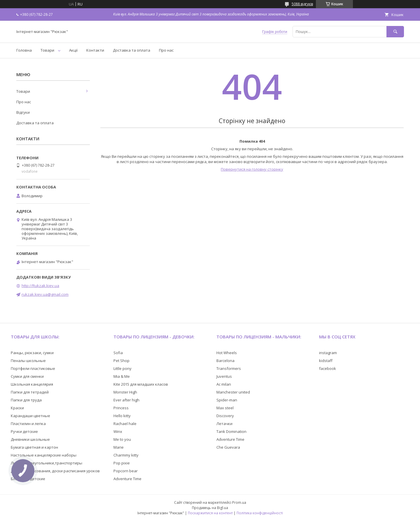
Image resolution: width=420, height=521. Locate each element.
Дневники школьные (30, 439)
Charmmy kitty (126, 455)
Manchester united (233, 392)
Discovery (225, 416)
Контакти (95, 50)
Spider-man (227, 400)
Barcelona (225, 361)
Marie (119, 447)
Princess (121, 408)
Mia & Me (122, 376)
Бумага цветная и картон (34, 447)
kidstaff (326, 361)
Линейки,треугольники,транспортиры (47, 463)
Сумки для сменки (27, 376)
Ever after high (126, 400)
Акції (73, 50)
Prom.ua (239, 502)
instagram (328, 353)
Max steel (225, 408)
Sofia (118, 353)
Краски (17, 408)
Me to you (122, 439)
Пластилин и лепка (28, 424)
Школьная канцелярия (32, 384)
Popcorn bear (126, 471)
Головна (24, 50)
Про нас (166, 50)
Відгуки (23, 112)
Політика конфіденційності (260, 513)
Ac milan (224, 384)
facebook (328, 368)
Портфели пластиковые (33, 368)
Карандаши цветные (30, 416)
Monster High (125, 392)
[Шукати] (395, 32)
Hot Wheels (227, 353)
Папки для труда (26, 400)
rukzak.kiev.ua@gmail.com (45, 294)
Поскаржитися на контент (210, 513)
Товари (47, 50)
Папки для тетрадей (30, 392)
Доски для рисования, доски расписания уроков (55, 471)
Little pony (123, 368)
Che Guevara (228, 447)
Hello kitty (122, 416)
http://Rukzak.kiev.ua (40, 286)
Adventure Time (127, 479)
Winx (118, 431)
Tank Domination (231, 431)
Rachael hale (125, 424)
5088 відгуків (302, 4)
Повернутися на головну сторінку (252, 169)
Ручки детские (24, 431)
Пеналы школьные (28, 361)
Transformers (229, 368)
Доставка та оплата (132, 50)
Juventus (224, 376)
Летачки (224, 424)
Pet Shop (121, 361)
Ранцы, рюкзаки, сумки (32, 353)
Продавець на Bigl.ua (210, 508)
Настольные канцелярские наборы (44, 455)
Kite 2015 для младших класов (141, 384)
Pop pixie (122, 463)
